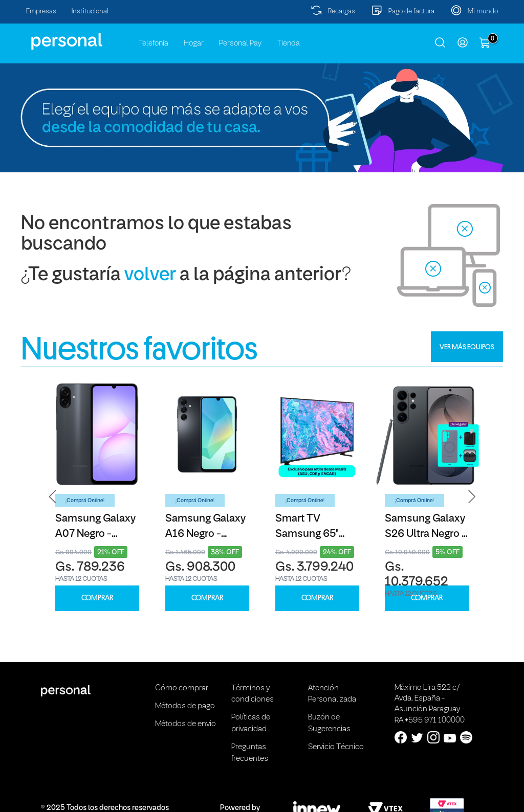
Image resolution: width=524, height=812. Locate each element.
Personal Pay (240, 43)
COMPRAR (97, 598)
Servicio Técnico (336, 747)
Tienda (288, 43)
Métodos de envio (185, 724)
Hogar (194, 43)
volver (150, 275)
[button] (53, 497)
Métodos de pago (185, 706)
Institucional (90, 12)
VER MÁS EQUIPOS (467, 347)
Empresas (41, 12)
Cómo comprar (182, 688)
